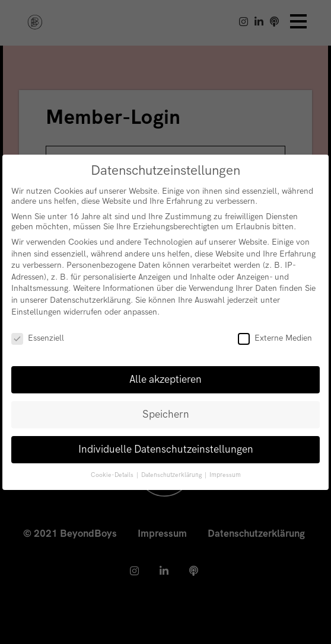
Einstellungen (36, 312)
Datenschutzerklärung (90, 300)
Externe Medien (275, 338)
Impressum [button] (225, 475)
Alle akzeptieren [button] (165, 379)
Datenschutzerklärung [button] (172, 475)
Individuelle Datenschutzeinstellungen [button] (166, 449)
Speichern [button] (166, 414)
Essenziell (38, 338)
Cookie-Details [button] (113, 475)
